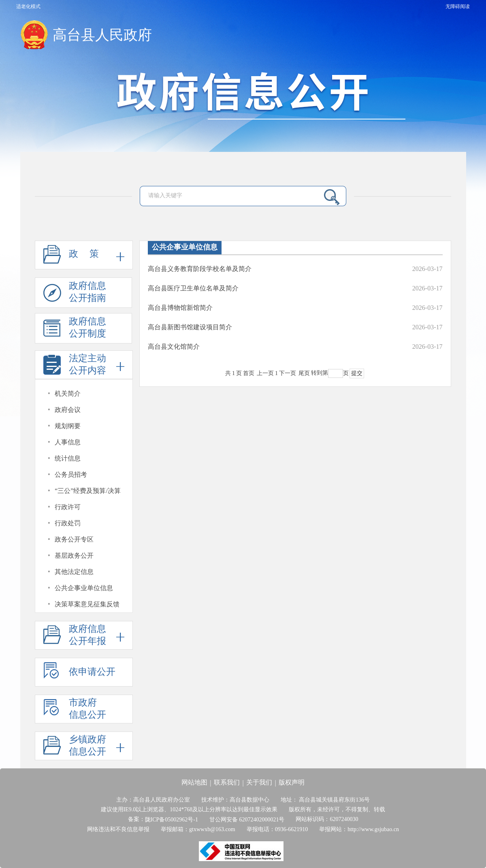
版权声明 (292, 782)
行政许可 (68, 507)
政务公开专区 (74, 539)
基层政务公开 (74, 556)
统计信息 (68, 458)
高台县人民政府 (102, 35)
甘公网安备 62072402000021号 (247, 820)
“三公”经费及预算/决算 (88, 491)
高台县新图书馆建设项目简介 (190, 327)
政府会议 (68, 410)
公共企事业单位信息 (84, 588)
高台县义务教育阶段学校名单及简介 (200, 269)
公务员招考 (71, 475)
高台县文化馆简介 (174, 347)
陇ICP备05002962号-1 (172, 820)
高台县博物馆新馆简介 (180, 308)
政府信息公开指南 (75, 294)
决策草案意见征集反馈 (87, 604)
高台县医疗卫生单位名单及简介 (193, 288)
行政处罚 (68, 523)
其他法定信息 (74, 572)
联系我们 (227, 782)
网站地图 (194, 782)
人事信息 (68, 442)
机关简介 (68, 393)
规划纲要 (68, 426)
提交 (357, 373)
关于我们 (259, 782)
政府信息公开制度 (75, 330)
